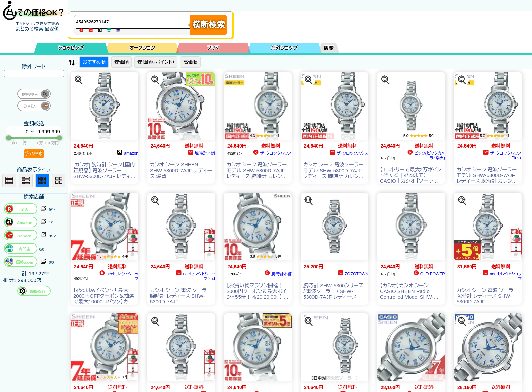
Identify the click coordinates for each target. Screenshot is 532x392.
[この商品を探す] (79, 80)
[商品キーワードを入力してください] (134, 22)
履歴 (329, 48)
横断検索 (209, 25)
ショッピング (71, 48)
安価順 (121, 62)
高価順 (190, 62)
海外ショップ (284, 48)
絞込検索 (34, 153)
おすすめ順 (94, 62)
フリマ (213, 48)
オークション (142, 48)
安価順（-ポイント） (156, 62)
